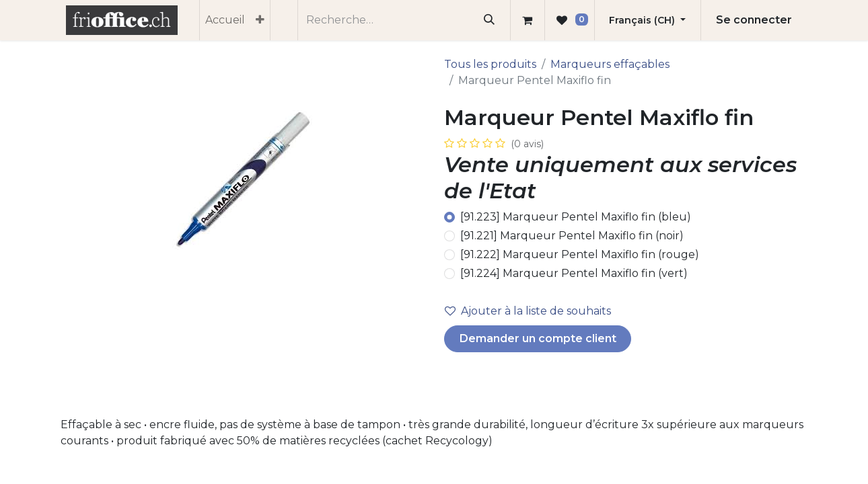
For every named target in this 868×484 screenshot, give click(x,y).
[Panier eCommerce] (528, 20)
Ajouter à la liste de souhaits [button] (528, 311)
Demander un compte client (538, 338)
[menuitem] (225, 20)
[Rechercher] (490, 20)
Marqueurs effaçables (610, 64)
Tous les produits (490, 64)
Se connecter (754, 20)
